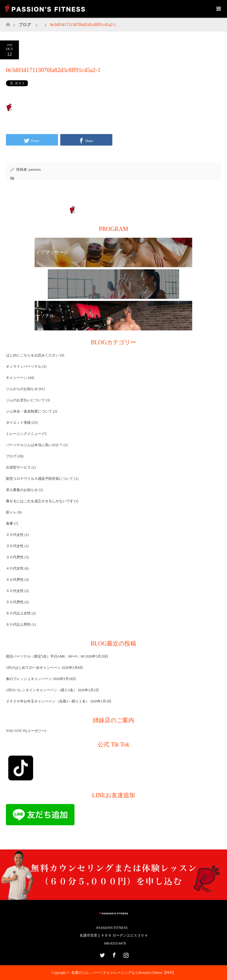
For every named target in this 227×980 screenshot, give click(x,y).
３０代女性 (15, 546)
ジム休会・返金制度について (29, 411)
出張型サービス (18, 467)
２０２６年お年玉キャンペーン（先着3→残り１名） (48, 701)
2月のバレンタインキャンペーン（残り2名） (41, 690)
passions (35, 169)
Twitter (102, 954)
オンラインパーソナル (24, 366)
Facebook (113, 954)
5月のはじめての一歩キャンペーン (33, 668)
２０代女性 (15, 535)
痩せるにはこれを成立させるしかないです (40, 501)
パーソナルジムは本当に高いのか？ (34, 445)
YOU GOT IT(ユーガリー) (26, 731)
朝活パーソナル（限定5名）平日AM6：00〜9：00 (45, 656)
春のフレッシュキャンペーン (29, 679)
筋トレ (11, 512)
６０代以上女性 (18, 613)
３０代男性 (15, 557)
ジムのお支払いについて (25, 400)
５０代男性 (15, 602)
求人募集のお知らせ (22, 490)
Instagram (125, 954)
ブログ (25, 25)
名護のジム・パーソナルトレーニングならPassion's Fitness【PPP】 (123, 973)
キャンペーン (17, 378)
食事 (9, 524)
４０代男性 (15, 580)
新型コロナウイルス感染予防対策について (40, 479)
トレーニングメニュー (24, 434)
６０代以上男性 (18, 624)
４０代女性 (15, 568)
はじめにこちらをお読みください (33, 355)
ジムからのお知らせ (22, 389)
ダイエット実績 (18, 423)
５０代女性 (15, 591)
